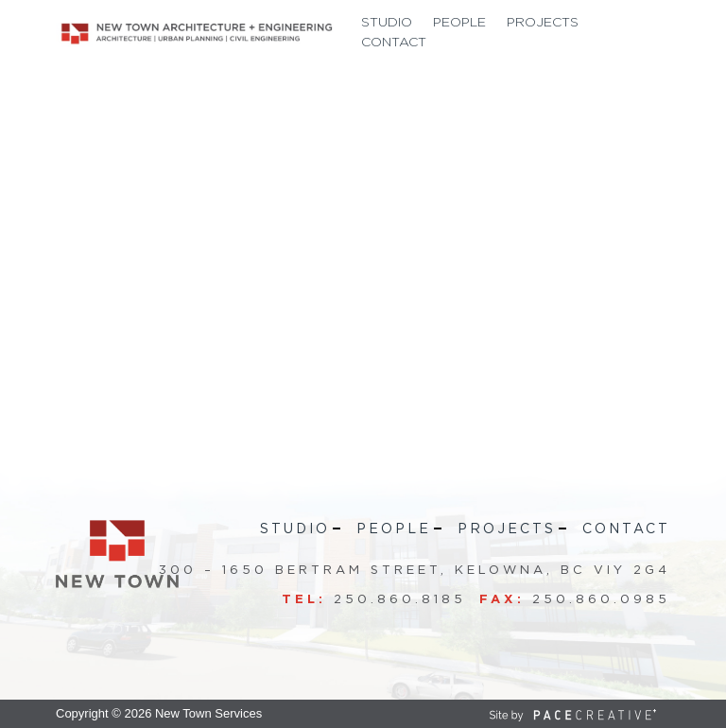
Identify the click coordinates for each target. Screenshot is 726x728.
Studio (387, 23)
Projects (543, 23)
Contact (394, 43)
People (459, 23)
